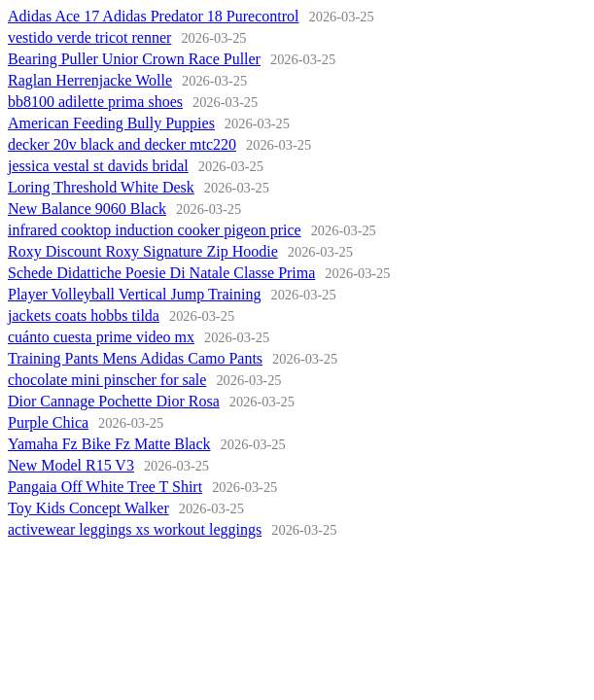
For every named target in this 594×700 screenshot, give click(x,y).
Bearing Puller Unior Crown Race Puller (134, 59)
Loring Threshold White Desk (101, 187)
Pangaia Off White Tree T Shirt (105, 487)
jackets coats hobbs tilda (84, 315)
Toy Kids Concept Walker (88, 508)
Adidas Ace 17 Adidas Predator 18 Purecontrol (154, 16)
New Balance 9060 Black (87, 209)
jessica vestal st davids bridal (98, 166)
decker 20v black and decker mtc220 (122, 144)
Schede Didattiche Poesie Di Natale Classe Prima (161, 273)
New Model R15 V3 (71, 465)
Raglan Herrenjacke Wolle (90, 80)
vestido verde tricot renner (89, 37)
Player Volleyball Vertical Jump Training (134, 294)
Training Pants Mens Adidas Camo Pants (135, 358)
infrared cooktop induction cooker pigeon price (155, 230)
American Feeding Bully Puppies (111, 123)
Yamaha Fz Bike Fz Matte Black (109, 444)
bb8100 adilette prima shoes (95, 102)
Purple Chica (48, 422)
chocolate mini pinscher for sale (107, 380)
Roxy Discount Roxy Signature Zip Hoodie (143, 251)
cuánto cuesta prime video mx (101, 337)
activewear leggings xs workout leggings (135, 529)
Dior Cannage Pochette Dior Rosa (114, 401)
